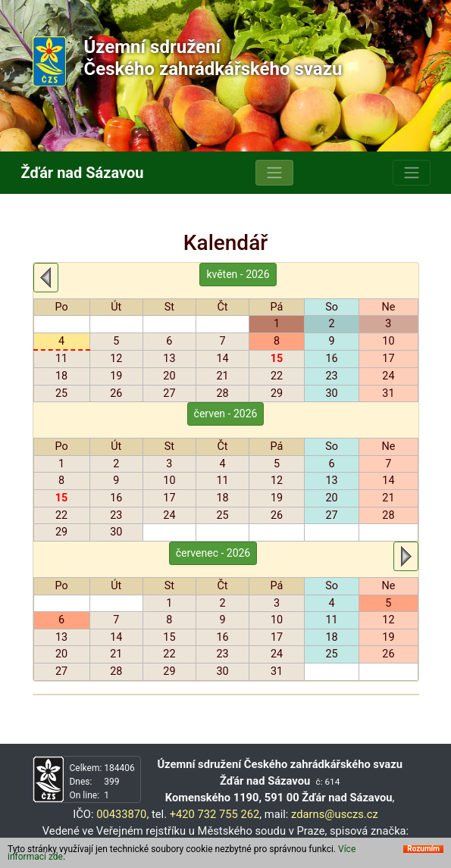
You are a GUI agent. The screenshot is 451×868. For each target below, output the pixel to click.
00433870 (121, 814)
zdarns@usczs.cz (335, 814)
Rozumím (423, 849)
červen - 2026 (226, 414)
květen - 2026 (238, 274)
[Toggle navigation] (274, 173)
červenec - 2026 (213, 553)
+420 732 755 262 (215, 814)
